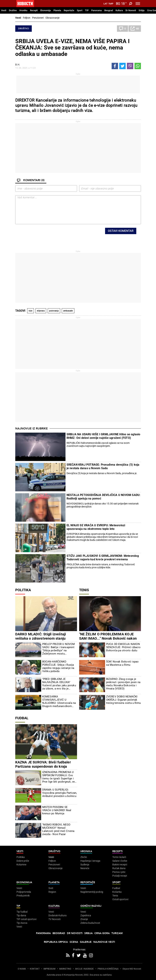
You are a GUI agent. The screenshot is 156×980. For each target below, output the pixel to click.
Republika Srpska (56, 942)
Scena (74, 942)
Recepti (34, 10)
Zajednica (86, 915)
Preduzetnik (23, 896)
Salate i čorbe (120, 861)
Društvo (13, 10)
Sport (80, 10)
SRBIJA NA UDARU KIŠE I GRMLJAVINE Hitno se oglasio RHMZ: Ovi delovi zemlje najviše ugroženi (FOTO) (103, 436)
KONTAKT (35, 969)
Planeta (57, 10)
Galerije (86, 942)
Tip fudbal (22, 912)
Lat (106, 4)
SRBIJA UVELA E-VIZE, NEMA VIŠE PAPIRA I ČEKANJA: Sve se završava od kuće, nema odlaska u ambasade (72, 48)
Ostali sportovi (120, 899)
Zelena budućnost (90, 923)
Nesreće (85, 868)
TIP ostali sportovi (26, 919)
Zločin (84, 857)
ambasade (68, 311)
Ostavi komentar (121, 231)
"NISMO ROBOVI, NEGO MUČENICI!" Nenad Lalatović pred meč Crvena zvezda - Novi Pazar (58, 829)
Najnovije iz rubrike (32, 429)
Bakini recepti (120, 865)
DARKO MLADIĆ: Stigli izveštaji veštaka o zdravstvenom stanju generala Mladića (41, 638)
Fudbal (22, 718)
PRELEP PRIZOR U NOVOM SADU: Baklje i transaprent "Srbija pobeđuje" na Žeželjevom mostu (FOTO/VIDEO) (58, 649)
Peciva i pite (119, 872)
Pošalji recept (120, 876)
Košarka (117, 892)
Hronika (23, 10)
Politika (23, 590)
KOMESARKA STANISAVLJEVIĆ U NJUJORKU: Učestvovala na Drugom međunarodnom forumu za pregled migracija (59, 701)
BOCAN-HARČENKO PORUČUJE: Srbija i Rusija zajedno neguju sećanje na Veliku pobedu (58, 666)
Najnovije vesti (104, 942)
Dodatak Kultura (58, 915)
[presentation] (57, 235)
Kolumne (21, 865)
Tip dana (21, 915)
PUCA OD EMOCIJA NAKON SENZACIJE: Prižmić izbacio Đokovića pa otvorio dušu (123, 647)
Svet (51, 888)
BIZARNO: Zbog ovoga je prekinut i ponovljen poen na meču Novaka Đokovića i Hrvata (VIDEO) (123, 684)
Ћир (111, 4)
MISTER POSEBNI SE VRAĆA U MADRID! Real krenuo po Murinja (57, 810)
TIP (87, 10)
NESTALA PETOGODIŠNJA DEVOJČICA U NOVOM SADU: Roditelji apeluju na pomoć (104, 497)
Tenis (84, 590)
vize (30, 311)
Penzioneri (38, 18)
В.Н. (18, 65)
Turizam (117, 933)
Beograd (109, 10)
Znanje (84, 919)
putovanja (54, 311)
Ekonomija (46, 10)
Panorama (96, 10)
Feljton (27, 18)
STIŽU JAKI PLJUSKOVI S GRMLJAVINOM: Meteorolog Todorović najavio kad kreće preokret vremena (103, 558)
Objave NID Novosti (132, 969)
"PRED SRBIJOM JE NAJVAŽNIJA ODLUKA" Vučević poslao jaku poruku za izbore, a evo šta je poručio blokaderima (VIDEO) (59, 684)
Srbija (142, 10)
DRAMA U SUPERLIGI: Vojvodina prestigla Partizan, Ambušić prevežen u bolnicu (60, 793)
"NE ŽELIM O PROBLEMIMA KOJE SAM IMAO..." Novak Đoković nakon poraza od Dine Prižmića (108, 638)
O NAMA (22, 969)
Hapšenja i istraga (90, 861)
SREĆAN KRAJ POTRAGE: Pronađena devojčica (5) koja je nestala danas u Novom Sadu (103, 466)
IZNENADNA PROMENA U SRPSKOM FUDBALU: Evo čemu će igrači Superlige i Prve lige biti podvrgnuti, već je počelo (59, 777)
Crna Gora (102, 933)
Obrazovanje (52, 18)
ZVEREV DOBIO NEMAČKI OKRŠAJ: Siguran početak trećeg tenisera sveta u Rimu (124, 700)
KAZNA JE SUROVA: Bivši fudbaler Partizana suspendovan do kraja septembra (43, 766)
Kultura (119, 10)
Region (52, 892)
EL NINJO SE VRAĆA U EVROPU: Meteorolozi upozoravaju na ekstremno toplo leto (96, 527)
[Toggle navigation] (138, 4)
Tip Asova (22, 923)
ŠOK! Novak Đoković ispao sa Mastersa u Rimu (122, 663)
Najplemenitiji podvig (92, 892)
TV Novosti (54, 919)
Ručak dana (119, 868)
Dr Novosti (131, 10)
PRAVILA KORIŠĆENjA (108, 969)
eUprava (41, 311)
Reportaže (69, 10)
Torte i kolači (119, 857)
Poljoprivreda (24, 892)
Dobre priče (23, 861)
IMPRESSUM (49, 969)
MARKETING (65, 969)
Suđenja (85, 865)
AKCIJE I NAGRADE (84, 969)
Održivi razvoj (91, 906)
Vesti (4, 10)
